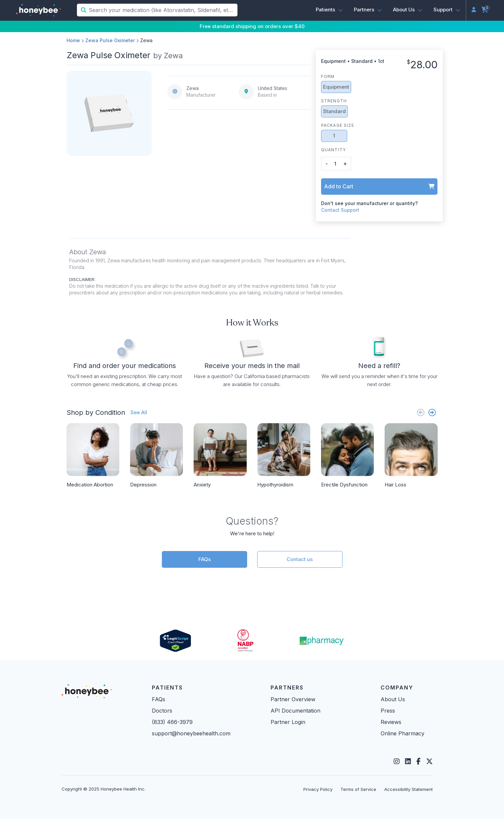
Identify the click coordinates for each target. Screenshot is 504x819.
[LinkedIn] (408, 761)
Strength (334, 101)
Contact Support (340, 210)
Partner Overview (293, 699)
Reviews (391, 722)
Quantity (334, 150)
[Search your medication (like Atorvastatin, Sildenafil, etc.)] (162, 10)
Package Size (338, 125)
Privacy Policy (318, 789)
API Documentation (295, 711)
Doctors (162, 711)
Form (328, 76)
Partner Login (288, 722)
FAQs (205, 559)
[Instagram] (397, 761)
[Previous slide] (421, 412)
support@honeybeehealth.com (191, 733)
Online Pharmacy (402, 733)
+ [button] (345, 164)
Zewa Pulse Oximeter (110, 40)
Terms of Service (358, 789)
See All (139, 412)
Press (388, 711)
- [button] (327, 164)
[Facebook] (419, 761)
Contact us (300, 559)
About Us (393, 699)
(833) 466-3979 (172, 722)
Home (73, 40)
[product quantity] (335, 164)
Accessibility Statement (409, 789)
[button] (329, 10)
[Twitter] (429, 761)
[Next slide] (432, 412)
